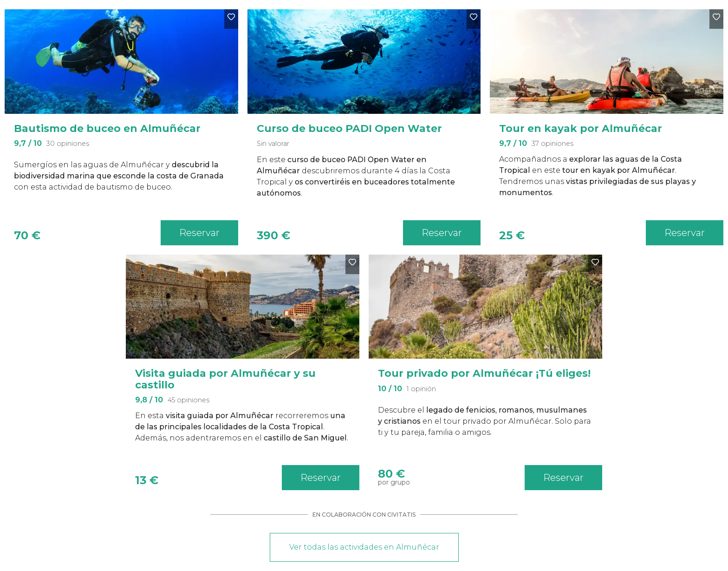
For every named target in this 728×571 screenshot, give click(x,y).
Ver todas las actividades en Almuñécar (364, 547)
